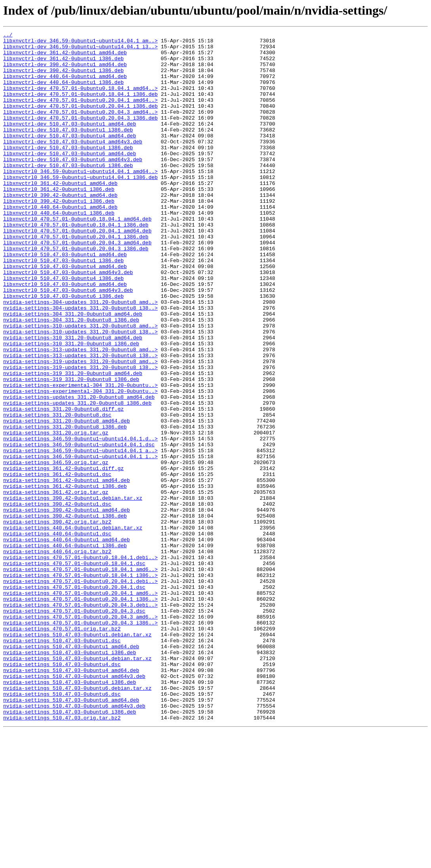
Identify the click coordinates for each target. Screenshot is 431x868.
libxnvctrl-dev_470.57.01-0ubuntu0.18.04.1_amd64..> (80, 100)
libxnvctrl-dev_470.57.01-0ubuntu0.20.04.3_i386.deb (80, 135)
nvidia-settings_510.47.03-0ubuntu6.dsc (62, 827)
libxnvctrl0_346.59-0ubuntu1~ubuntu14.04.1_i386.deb (80, 207)
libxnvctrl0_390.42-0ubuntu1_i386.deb (59, 235)
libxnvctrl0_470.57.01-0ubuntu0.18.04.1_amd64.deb (77, 257)
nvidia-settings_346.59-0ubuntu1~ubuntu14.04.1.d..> (80, 520)
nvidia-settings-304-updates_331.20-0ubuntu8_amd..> (80, 356)
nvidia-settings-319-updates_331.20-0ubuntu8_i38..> (80, 435)
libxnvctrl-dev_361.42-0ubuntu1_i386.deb (63, 64)
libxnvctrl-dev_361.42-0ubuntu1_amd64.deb (65, 57)
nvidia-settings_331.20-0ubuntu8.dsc (57, 492)
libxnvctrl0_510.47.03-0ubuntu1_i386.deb (63, 306)
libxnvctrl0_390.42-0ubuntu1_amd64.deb (60, 228)
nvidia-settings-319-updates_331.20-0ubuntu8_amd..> (80, 428)
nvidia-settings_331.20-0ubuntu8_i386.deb (65, 506)
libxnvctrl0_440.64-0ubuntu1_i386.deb (59, 249)
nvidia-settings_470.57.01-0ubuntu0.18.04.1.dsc (74, 670)
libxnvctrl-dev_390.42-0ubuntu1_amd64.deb (65, 71)
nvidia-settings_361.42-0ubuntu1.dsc (57, 563)
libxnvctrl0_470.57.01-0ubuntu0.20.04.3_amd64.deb (77, 285)
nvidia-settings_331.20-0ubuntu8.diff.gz (63, 485)
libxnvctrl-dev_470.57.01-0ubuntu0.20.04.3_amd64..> (80, 128)
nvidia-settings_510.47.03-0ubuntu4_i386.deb (70, 813)
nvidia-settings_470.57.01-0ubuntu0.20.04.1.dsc (74, 699)
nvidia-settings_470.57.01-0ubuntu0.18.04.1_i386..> (80, 684)
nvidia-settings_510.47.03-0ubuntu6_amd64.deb (71, 834)
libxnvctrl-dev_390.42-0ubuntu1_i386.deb (63, 78)
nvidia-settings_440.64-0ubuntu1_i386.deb (65, 649)
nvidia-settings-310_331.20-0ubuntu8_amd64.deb (73, 399)
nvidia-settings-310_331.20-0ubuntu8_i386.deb (71, 406)
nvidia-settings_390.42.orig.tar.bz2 (57, 620)
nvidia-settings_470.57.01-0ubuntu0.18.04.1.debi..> (80, 663)
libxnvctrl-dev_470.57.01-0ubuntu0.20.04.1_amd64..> (80, 114)
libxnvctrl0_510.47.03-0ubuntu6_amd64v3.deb (68, 342)
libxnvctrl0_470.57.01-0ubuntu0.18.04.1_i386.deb (76, 264)
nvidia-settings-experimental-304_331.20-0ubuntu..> (80, 456)
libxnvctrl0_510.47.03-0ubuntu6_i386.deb (63, 349)
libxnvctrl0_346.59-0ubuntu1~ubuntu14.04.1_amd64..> (80, 200)
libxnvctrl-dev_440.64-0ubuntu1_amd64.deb (65, 86)
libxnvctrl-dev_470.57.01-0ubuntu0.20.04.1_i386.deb (80, 121)
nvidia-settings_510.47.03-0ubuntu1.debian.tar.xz (77, 756)
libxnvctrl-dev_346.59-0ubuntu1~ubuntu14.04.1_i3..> (80, 50)
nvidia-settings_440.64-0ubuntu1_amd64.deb (67, 641)
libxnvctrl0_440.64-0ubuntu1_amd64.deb (60, 242)
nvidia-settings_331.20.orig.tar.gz (56, 513)
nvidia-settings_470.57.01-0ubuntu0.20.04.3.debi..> (80, 720)
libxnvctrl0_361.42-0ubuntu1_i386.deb (59, 221)
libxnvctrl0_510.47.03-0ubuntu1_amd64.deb (65, 299)
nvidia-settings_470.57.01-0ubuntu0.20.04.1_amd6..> (80, 706)
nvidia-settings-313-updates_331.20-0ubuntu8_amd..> (80, 413)
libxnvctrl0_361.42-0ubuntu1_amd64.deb (60, 214)
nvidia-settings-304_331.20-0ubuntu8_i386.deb (71, 378)
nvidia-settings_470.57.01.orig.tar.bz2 (62, 748)
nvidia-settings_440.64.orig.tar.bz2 (57, 656)
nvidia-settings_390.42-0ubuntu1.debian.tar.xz (73, 592)
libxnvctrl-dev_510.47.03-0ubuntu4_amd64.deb (70, 157)
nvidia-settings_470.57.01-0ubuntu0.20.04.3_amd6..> (80, 734)
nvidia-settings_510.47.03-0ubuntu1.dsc (62, 763)
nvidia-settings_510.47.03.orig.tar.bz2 (62, 855)
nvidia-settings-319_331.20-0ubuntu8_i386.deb (71, 449)
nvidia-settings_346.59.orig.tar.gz (56, 549)
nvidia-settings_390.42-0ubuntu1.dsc (57, 599)
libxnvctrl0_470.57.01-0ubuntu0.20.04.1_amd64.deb (77, 271)
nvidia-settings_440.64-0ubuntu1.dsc (57, 634)
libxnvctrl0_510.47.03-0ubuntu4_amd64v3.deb (68, 321)
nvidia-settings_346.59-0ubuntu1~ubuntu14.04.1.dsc (79, 527)
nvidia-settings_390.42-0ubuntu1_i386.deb (65, 613)
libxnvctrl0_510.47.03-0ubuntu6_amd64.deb (65, 335)
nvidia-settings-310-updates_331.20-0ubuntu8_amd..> (80, 385)
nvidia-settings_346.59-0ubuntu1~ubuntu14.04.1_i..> (80, 542)
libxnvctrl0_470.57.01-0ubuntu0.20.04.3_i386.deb (76, 292)
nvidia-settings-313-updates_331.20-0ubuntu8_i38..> (80, 421)
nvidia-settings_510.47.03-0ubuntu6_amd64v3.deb (74, 841)
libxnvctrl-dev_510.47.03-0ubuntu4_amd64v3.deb (73, 164)
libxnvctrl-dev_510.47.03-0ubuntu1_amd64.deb (70, 143)
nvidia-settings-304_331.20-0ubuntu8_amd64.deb (73, 371)
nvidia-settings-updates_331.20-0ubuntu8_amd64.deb (79, 470)
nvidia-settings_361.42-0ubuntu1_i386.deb (65, 577)
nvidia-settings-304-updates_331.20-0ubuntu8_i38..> (80, 364)
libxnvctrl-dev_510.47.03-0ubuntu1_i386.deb (68, 150)
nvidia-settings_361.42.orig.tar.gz (56, 584)
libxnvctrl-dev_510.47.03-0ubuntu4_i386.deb (68, 171)
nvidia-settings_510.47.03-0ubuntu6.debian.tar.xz (77, 820)
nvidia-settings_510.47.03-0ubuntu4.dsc (62, 791)
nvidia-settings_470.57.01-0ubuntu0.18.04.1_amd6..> (80, 677)
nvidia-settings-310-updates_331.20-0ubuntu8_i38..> (80, 392)
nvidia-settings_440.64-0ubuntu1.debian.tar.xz (73, 627)
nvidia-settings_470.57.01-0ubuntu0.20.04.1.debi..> (80, 691)
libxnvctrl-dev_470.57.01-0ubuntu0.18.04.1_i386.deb (80, 107)
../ (8, 36)
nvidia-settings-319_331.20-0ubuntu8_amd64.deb (73, 442)
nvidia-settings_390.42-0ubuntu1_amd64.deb (67, 606)
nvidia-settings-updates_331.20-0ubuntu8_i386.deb (77, 478)
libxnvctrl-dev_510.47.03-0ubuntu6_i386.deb (68, 192)
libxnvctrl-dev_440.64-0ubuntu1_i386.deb (63, 93)
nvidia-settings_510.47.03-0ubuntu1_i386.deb (70, 777)
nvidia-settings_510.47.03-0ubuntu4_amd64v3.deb (74, 805)
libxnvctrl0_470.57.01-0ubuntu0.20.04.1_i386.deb (76, 278)
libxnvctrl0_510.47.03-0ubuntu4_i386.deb (63, 328)
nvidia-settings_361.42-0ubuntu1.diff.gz (63, 556)
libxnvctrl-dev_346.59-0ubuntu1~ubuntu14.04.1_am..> (80, 43)
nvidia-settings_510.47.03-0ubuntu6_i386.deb (70, 848)
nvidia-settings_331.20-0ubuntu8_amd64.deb (67, 499)
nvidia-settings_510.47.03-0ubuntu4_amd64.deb (71, 798)
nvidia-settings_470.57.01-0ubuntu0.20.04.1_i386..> (80, 713)
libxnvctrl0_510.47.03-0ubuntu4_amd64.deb (65, 314)
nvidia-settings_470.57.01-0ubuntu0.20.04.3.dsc (74, 727)
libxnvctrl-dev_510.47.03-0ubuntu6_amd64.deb (70, 178)
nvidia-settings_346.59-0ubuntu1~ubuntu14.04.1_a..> (80, 535)
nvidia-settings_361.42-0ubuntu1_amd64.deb (67, 570)
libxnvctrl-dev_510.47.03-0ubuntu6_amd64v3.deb (73, 185)
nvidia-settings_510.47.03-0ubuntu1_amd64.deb (71, 770)
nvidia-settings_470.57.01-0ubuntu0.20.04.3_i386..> (80, 741)
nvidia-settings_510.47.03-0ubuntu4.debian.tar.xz (77, 784)
